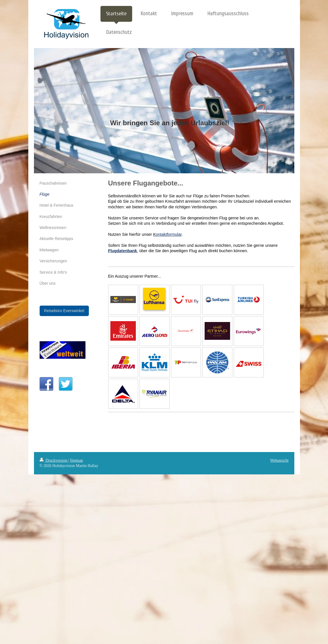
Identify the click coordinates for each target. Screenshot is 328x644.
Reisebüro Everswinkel (64, 311)
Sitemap (76, 460)
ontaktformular (169, 234)
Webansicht (279, 460)
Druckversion (54, 460)
